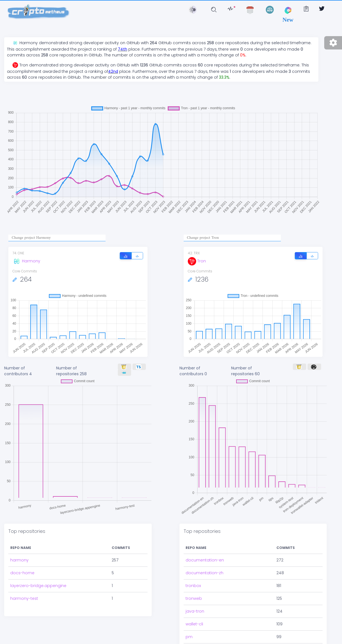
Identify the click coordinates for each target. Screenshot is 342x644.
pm (189, 637)
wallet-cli (194, 624)
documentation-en (205, 560)
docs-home (22, 573)
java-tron (195, 611)
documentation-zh (204, 573)
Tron (197, 261)
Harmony (26, 261)
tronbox (193, 586)
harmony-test (24, 598)
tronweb (194, 598)
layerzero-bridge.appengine (38, 586)
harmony (19, 560)
